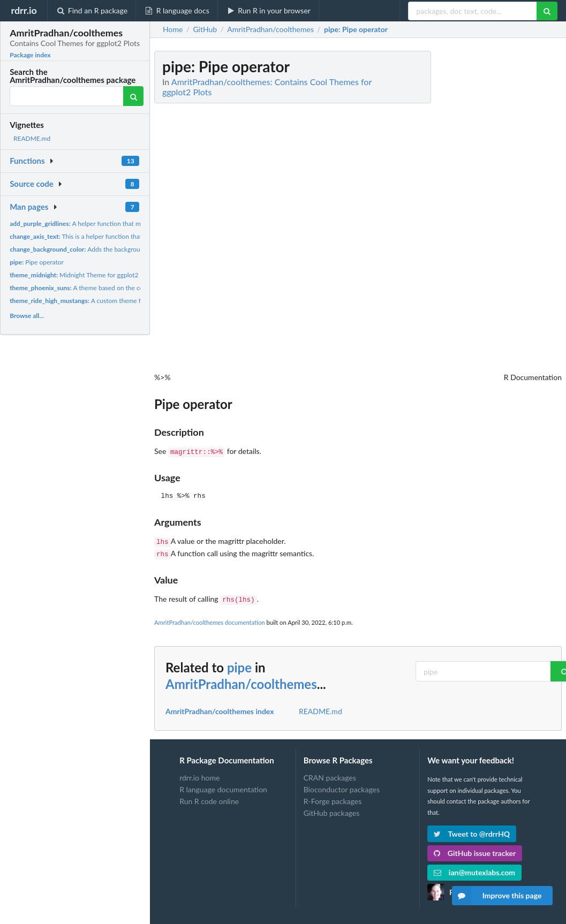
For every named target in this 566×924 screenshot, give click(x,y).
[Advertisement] (481, 211)
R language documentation (223, 785)
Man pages (29, 207)
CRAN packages (330, 774)
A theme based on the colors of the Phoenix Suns (110, 288)
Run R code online (209, 797)
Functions (27, 161)
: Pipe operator (356, 29)
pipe (239, 663)
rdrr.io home (199, 774)
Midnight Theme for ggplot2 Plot (80, 275)
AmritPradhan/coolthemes (241, 680)
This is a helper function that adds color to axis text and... (116, 236)
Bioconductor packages (342, 785)
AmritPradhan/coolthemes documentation (210, 618)
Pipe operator (37, 262)
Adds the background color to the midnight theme (119, 249)
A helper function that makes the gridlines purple (109, 224)
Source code (32, 184)
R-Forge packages (333, 797)
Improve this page (497, 896)
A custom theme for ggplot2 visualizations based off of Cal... (134, 301)
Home (173, 29)
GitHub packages (332, 809)
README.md (32, 138)
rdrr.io (24, 10)
